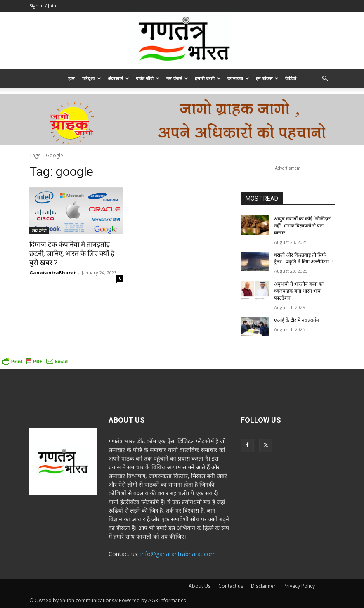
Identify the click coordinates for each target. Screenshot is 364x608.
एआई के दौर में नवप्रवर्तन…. (299, 320)
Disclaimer (263, 586)
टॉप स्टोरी (39, 231)
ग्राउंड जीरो (148, 78)
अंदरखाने (118, 78)
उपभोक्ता (238, 78)
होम (71, 78)
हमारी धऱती (208, 78)
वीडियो (291, 78)
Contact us (231, 586)
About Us (200, 586)
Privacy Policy (299, 586)
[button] (325, 79)
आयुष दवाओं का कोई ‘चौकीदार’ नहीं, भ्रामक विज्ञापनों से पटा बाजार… (303, 226)
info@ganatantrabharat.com (178, 554)
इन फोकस (267, 78)
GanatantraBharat (53, 273)
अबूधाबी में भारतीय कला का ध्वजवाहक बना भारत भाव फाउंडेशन (299, 291)
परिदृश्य (92, 78)
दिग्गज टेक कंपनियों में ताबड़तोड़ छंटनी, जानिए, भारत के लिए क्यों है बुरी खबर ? (72, 253)
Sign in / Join (43, 6)
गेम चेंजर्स (177, 78)
